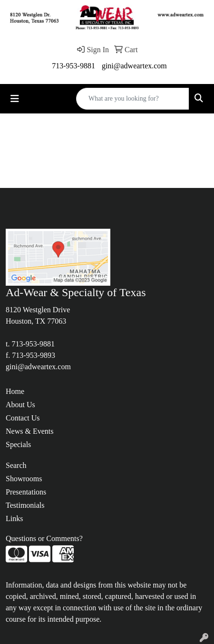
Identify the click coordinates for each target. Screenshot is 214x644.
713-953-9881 (73, 66)
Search (16, 465)
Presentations (26, 492)
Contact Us (23, 418)
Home (15, 391)
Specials (18, 444)
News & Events (29, 431)
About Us (20, 405)
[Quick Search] (133, 99)
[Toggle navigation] (15, 99)
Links (14, 518)
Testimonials (25, 505)
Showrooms (24, 479)
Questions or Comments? (44, 538)
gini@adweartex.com (134, 66)
